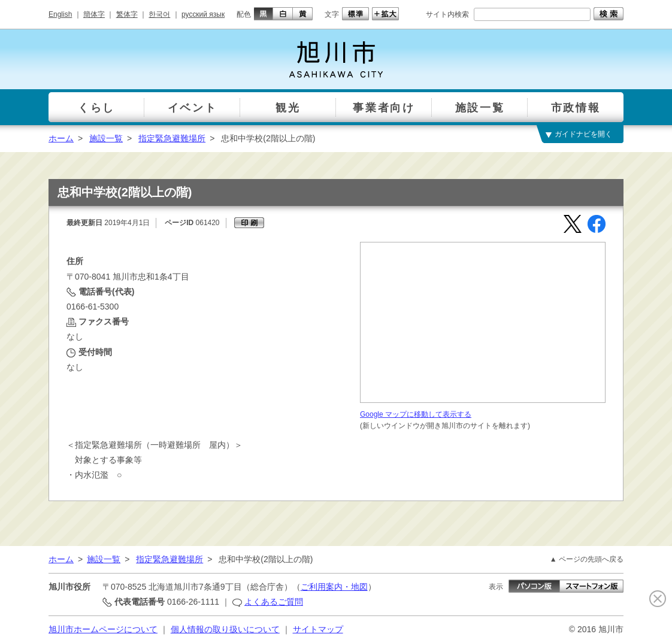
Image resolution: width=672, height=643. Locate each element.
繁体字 (127, 14)
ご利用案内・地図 (334, 587)
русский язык (203, 14)
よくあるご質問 (274, 602)
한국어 (159, 14)
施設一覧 (106, 138)
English (60, 14)
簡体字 (94, 14)
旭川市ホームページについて (103, 629)
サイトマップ (318, 629)
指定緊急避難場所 (172, 138)
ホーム (61, 138)
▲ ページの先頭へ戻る (587, 559)
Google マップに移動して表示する (416, 414)
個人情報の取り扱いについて (225, 629)
